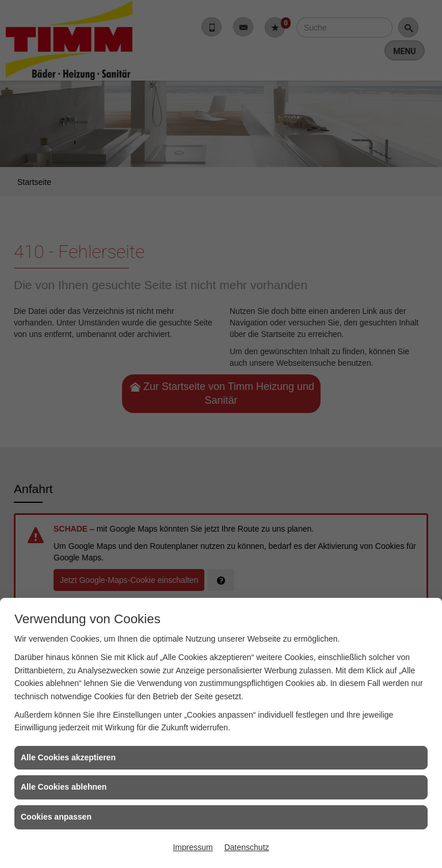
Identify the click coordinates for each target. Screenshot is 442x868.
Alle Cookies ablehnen (64, 787)
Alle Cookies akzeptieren (68, 757)
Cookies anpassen (56, 817)
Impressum (193, 847)
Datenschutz (247, 847)
